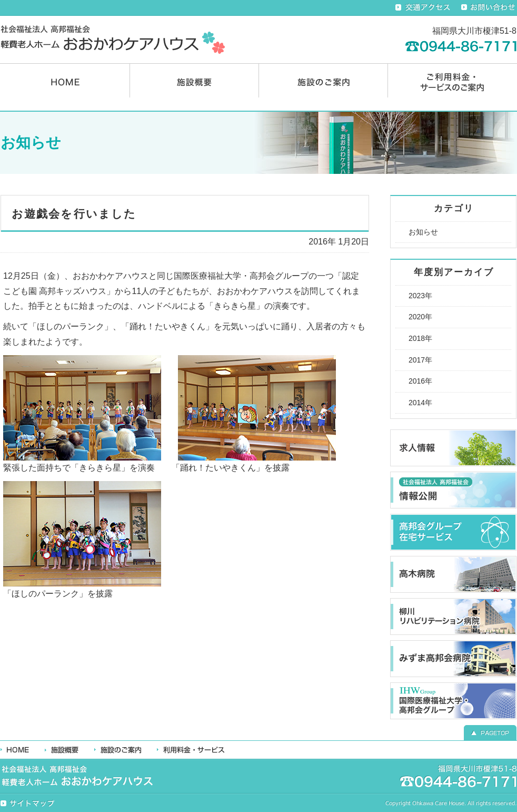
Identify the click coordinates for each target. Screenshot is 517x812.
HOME (65, 81)
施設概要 (194, 81)
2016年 (420, 381)
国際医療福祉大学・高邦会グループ (453, 701)
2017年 (420, 360)
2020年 (420, 317)
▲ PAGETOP (490, 732)
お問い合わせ (489, 7)
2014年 (420, 403)
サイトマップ (28, 804)
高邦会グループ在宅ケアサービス (453, 532)
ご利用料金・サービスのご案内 (452, 81)
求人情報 (453, 448)
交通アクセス (423, 7)
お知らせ (423, 232)
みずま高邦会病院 (453, 659)
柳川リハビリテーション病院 (453, 617)
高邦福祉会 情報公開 (453, 490)
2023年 (420, 296)
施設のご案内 (323, 81)
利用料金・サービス (191, 750)
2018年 (420, 338)
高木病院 (453, 574)
